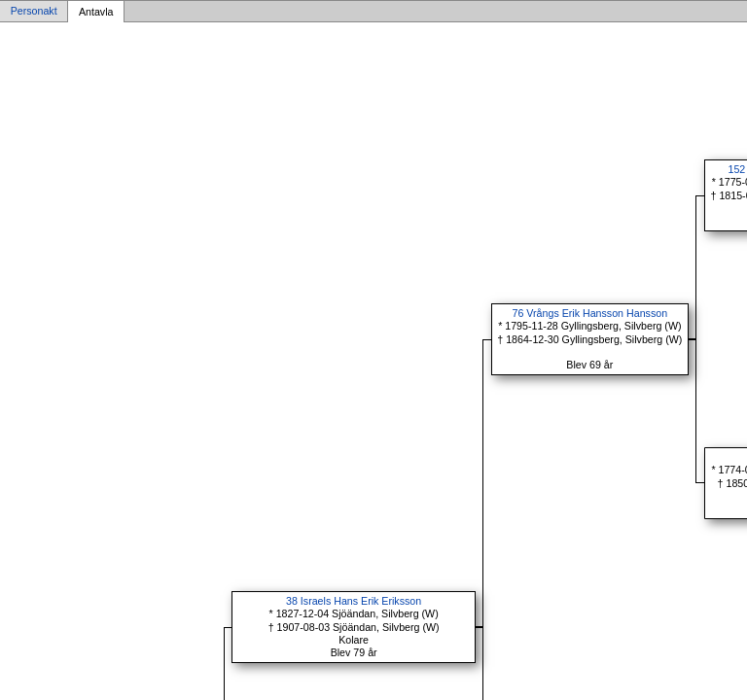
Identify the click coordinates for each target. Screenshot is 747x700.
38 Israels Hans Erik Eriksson (354, 601)
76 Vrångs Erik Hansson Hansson (590, 313)
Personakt (34, 12)
